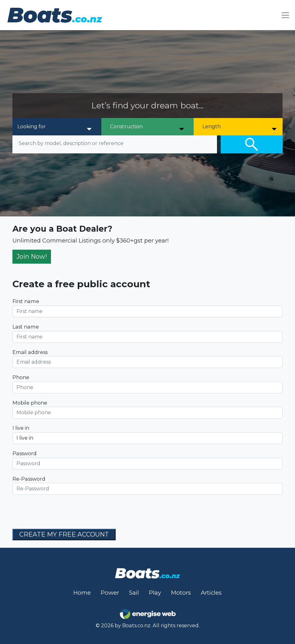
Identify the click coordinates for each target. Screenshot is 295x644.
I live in (21, 428)
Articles (211, 593)
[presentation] (60, 512)
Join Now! (32, 256)
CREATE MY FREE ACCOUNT (64, 534)
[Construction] (147, 127)
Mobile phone (30, 403)
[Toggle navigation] (285, 15)
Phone (21, 377)
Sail (134, 593)
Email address (30, 352)
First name (26, 301)
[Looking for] (55, 127)
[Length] (240, 127)
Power (110, 593)
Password (25, 453)
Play (155, 593)
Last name (26, 327)
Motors (181, 593)
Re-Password (29, 479)
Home (82, 593)
